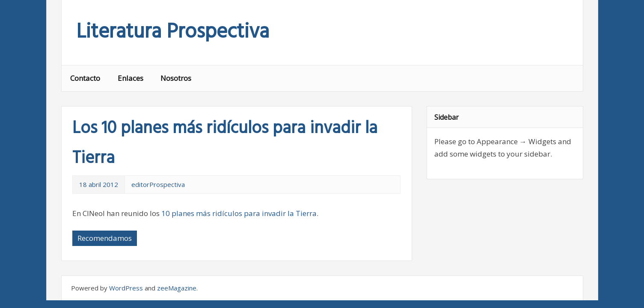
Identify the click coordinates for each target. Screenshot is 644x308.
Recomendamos (105, 238)
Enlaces (131, 78)
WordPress (126, 288)
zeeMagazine (177, 288)
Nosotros (176, 78)
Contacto (85, 78)
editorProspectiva (158, 184)
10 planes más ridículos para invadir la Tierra (239, 213)
